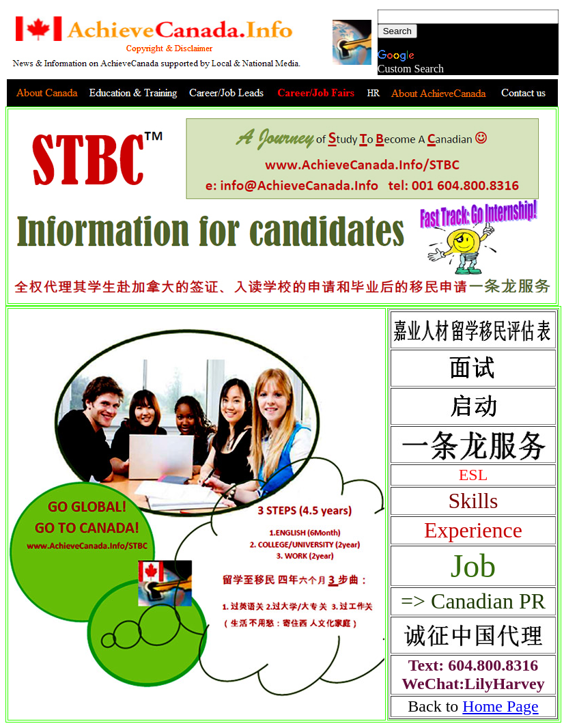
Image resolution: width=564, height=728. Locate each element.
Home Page (500, 706)
